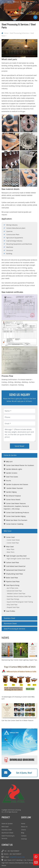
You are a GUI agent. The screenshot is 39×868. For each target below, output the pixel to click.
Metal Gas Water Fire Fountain (17, 520)
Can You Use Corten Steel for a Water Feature (17, 720)
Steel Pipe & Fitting (13, 585)
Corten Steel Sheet (13, 540)
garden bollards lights (14, 469)
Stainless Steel (7, 830)
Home (10, 2)
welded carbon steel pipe (16, 594)
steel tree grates (12, 477)
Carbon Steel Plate (13, 562)
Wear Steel (10, 547)
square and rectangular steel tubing (20, 602)
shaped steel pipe (13, 607)
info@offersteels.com (17, 857)
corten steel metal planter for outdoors (20, 465)
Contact (24, 836)
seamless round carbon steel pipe (19, 596)
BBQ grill (9, 462)
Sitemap (24, 839)
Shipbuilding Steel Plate (14, 574)
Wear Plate (11, 549)
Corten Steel (10, 537)
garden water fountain (15, 488)
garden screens (12, 473)
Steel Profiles (11, 611)
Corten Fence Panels (13, 500)
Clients (22, 2)
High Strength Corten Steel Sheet (18, 559)
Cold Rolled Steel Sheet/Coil (16, 566)
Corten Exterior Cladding (15, 524)
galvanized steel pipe (14, 591)
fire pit (9, 481)
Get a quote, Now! (24, 773)
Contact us (33, 2)
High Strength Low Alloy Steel (16, 556)
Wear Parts (11, 552)
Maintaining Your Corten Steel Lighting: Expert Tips (19, 660)
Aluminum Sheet (7, 833)
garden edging (11, 492)
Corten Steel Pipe (13, 543)
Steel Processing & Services (19, 33)
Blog (27, 2)
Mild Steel (5, 827)
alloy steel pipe (12, 605)
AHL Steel (20, 9)
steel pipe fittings (13, 599)
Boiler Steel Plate (12, 578)
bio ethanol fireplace (13, 496)
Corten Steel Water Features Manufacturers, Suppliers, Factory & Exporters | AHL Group (16, 506)
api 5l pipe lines (12, 588)
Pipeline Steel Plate (13, 582)
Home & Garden (7, 824)
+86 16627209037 (13, 851)
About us (16, 2)
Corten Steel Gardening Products (18, 512)
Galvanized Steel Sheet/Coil (16, 570)
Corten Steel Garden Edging (16, 516)
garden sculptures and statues (17, 484)
